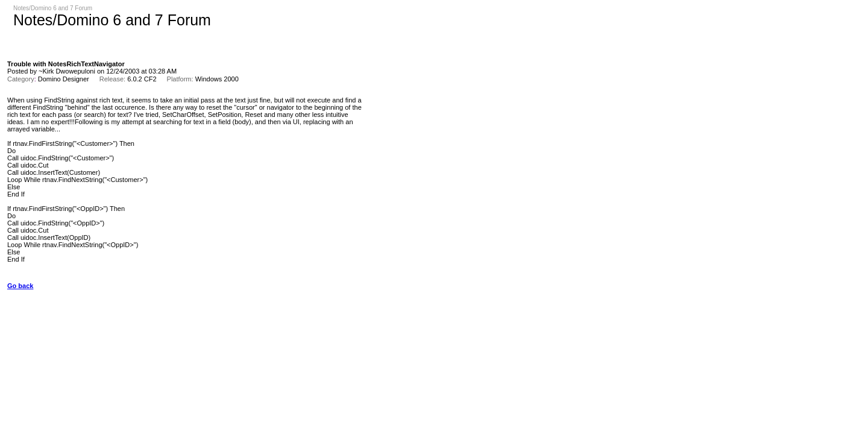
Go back (20, 286)
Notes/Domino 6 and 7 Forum (53, 8)
